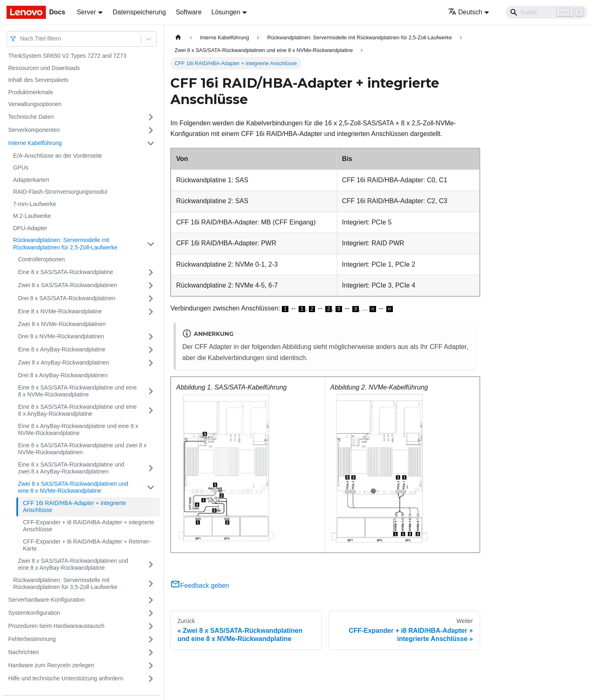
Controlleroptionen (41, 259)
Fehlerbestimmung (32, 639)
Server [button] (86, 12)
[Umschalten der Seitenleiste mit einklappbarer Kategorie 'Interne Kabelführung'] (151, 143)
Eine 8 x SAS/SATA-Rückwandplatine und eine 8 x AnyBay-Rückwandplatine (77, 410)
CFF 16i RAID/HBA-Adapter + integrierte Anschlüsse (75, 507)
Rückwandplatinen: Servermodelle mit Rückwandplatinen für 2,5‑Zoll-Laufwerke (65, 244)
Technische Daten (31, 117)
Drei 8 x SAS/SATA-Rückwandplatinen (67, 298)
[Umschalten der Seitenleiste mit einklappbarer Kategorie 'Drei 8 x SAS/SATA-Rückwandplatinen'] (151, 299)
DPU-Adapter (30, 228)
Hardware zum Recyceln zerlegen (51, 665)
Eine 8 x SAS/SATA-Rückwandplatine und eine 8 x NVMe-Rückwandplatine (77, 391)
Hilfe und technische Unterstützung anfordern (66, 678)
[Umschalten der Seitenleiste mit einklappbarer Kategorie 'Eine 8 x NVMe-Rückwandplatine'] (151, 312)
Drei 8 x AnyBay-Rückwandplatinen (63, 375)
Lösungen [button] (226, 12)
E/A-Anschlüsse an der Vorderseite (58, 156)
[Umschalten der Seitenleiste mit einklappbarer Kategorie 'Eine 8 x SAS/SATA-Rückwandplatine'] (151, 272)
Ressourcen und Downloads (44, 68)
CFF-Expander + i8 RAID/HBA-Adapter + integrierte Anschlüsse (89, 526)
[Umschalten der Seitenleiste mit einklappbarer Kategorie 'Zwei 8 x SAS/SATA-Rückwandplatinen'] (151, 285)
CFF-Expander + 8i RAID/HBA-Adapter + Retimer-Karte (87, 545)
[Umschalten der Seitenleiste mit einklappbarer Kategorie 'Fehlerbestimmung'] (151, 639)
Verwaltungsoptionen (35, 104)
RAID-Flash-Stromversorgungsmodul (60, 192)
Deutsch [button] (465, 12)
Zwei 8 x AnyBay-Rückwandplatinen (64, 362)
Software (189, 12)
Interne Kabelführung (35, 143)
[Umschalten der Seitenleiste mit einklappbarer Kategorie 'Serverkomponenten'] (151, 130)
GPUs (21, 168)
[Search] (546, 12)
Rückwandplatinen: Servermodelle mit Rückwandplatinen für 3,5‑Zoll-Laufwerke (65, 584)
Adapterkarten (31, 180)
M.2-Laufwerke (32, 216)
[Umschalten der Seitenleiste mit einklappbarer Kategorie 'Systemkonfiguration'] (151, 613)
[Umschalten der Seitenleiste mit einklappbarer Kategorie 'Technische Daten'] (151, 117)
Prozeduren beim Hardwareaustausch (56, 626)
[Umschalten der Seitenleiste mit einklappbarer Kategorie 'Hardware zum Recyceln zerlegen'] (151, 666)
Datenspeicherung (139, 12)
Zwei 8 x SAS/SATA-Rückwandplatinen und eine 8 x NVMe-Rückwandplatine (73, 487)
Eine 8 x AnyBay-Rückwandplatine (62, 349)
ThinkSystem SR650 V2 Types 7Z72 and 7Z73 (67, 56)
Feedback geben (200, 586)
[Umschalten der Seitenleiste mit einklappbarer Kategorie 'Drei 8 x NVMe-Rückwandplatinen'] (151, 337)
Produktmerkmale (31, 92)
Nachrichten (24, 652)
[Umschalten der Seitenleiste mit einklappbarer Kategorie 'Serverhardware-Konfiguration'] (151, 600)
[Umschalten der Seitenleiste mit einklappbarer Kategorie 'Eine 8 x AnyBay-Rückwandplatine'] (151, 350)
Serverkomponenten (34, 130)
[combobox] (21, 39)
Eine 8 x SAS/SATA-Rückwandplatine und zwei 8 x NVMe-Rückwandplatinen (82, 449)
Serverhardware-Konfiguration (46, 600)
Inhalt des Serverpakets (38, 80)
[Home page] (178, 37)
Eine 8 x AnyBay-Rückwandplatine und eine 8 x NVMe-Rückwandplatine (78, 430)
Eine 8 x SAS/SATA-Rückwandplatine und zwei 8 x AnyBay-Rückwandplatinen (71, 468)
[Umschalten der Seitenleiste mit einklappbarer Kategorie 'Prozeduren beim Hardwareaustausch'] (151, 626)
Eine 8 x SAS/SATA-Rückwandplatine (66, 272)
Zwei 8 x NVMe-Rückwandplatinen (62, 324)
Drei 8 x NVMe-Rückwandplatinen (61, 336)
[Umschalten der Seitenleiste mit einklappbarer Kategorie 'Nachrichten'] (151, 652)
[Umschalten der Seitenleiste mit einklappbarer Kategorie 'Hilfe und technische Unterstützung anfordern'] (151, 679)
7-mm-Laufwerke (35, 204)
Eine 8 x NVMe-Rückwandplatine (60, 311)
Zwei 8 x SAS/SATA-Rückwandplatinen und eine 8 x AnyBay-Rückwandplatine (73, 564)
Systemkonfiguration (34, 613)
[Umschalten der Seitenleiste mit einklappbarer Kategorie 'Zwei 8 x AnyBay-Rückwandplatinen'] (151, 363)
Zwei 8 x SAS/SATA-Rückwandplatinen (67, 285)
